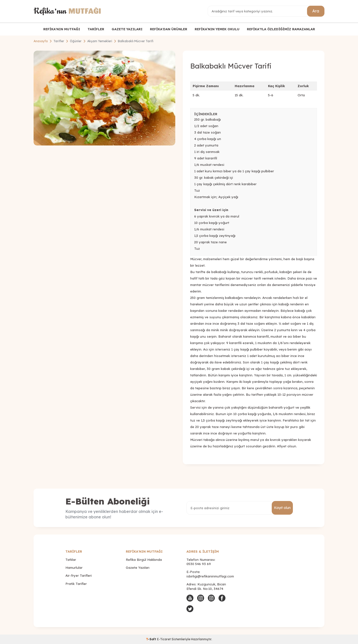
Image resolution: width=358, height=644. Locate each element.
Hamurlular (74, 568)
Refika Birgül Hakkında (144, 560)
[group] (104, 98)
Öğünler (76, 41)
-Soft (152, 639)
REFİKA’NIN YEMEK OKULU (217, 29)
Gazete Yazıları (138, 568)
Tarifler (59, 41)
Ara (316, 11)
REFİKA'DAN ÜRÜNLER (169, 29)
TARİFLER (96, 29)
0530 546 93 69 (199, 564)
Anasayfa (41, 41)
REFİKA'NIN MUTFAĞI (62, 29)
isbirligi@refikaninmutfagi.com (210, 576)
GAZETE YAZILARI (127, 29)
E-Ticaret (164, 639)
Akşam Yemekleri (100, 41)
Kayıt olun (282, 508)
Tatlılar (71, 560)
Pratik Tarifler (76, 584)
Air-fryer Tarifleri (79, 575)
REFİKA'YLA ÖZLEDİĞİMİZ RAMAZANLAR (281, 29)
